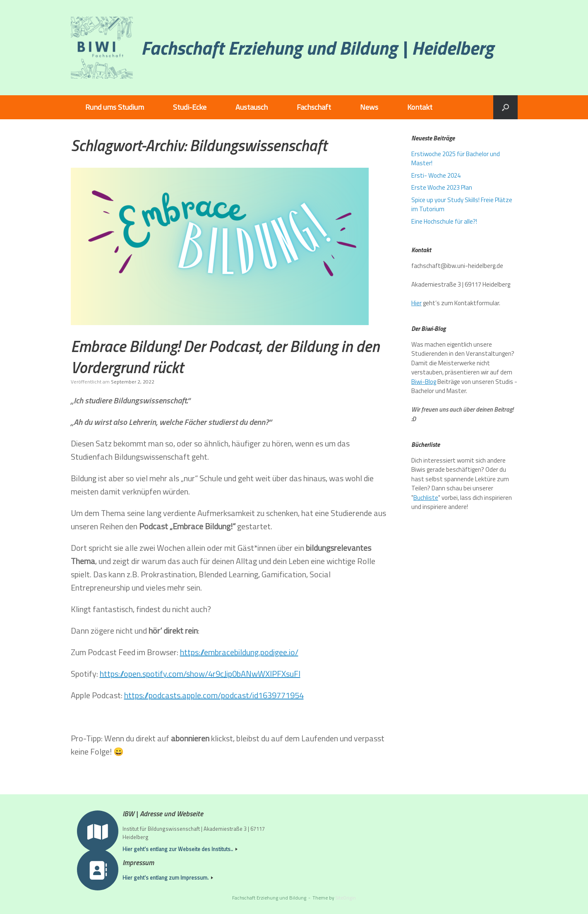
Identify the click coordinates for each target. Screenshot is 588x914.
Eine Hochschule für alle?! (444, 221)
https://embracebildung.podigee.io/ (239, 652)
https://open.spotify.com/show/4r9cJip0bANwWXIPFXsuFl (200, 674)
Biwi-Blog (424, 382)
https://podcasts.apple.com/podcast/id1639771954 (214, 695)
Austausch (252, 107)
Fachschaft (314, 107)
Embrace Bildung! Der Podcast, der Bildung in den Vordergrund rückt (225, 357)
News (369, 107)
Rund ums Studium (115, 107)
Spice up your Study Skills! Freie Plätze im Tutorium (462, 205)
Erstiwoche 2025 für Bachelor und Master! (456, 159)
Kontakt (420, 107)
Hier (416, 303)
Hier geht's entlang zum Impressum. (168, 878)
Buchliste (426, 498)
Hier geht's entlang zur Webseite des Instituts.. (180, 849)
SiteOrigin (346, 898)
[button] (505, 107)
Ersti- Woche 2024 (436, 175)
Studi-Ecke (190, 107)
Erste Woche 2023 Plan (442, 187)
